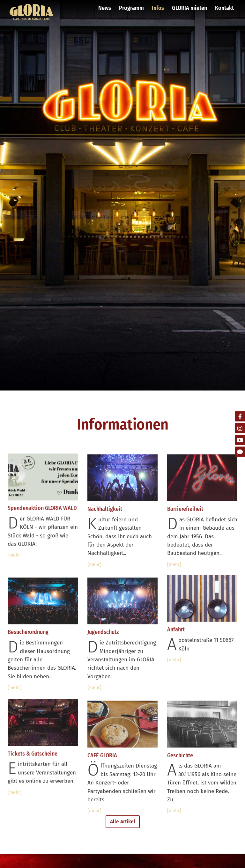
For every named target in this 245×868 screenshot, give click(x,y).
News (105, 8)
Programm (131, 8)
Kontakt (224, 8)
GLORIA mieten (189, 8)
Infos (158, 8)
